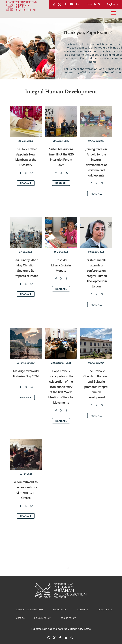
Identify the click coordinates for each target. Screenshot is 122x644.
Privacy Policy (43, 618)
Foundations (61, 610)
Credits (20, 618)
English (111, 4)
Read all (26, 183)
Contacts (83, 610)
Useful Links (105, 610)
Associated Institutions (30, 610)
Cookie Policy (68, 618)
